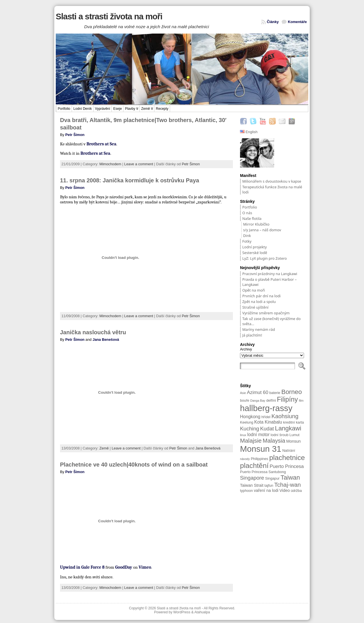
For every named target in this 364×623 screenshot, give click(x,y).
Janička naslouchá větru (93, 332)
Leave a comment (139, 164)
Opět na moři (254, 290)
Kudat (267, 429)
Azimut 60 (258, 392)
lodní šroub (280, 435)
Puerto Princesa (287, 466)
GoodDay (124, 567)
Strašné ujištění (256, 307)
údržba (296, 491)
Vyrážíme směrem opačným (266, 313)
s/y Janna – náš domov (262, 230)
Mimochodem (110, 164)
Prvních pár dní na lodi (261, 296)
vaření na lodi (266, 490)
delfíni (271, 401)
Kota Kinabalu (268, 422)
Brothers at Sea (101, 144)
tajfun (269, 486)
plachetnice (287, 458)
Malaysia (274, 441)
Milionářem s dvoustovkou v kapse (272, 181)
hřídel (266, 417)
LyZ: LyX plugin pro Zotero (265, 258)
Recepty (162, 109)
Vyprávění (103, 109)
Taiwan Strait (252, 485)
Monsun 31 (261, 449)
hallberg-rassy (266, 408)
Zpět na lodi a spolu (259, 302)
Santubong (277, 472)
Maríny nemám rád (259, 329)
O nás (247, 213)
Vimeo (145, 567)
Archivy (246, 349)
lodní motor (258, 435)
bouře (245, 401)
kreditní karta (293, 422)
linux (243, 435)
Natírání (289, 451)
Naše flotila (252, 218)
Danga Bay (258, 401)
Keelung (247, 422)
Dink (247, 236)
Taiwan (290, 477)
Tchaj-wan (287, 485)
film (301, 401)
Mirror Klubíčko (256, 224)
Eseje (117, 109)
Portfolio (64, 109)
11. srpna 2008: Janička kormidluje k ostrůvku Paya (130, 180)
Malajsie (251, 441)
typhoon (246, 491)
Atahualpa (202, 612)
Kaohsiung (285, 416)
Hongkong (250, 417)
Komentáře (297, 22)
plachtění (254, 466)
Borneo (291, 392)
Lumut (294, 435)
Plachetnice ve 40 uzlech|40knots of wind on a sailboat (134, 465)
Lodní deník (83, 109)
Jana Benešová (106, 340)
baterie (275, 393)
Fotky (247, 241)
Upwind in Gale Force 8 (82, 567)
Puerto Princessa (254, 472)
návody (245, 459)
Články (273, 22)
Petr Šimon (75, 135)
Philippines (259, 459)
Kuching (250, 429)
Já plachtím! (252, 335)
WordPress (182, 612)
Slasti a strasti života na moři (109, 16)
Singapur (272, 478)
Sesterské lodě (255, 253)
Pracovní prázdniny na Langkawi (270, 274)
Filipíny (288, 399)
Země (145, 109)
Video (284, 490)
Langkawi (288, 428)
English (249, 132)
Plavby (130, 109)
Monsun (293, 441)
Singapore (252, 478)
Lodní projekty (255, 247)
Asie (243, 393)
